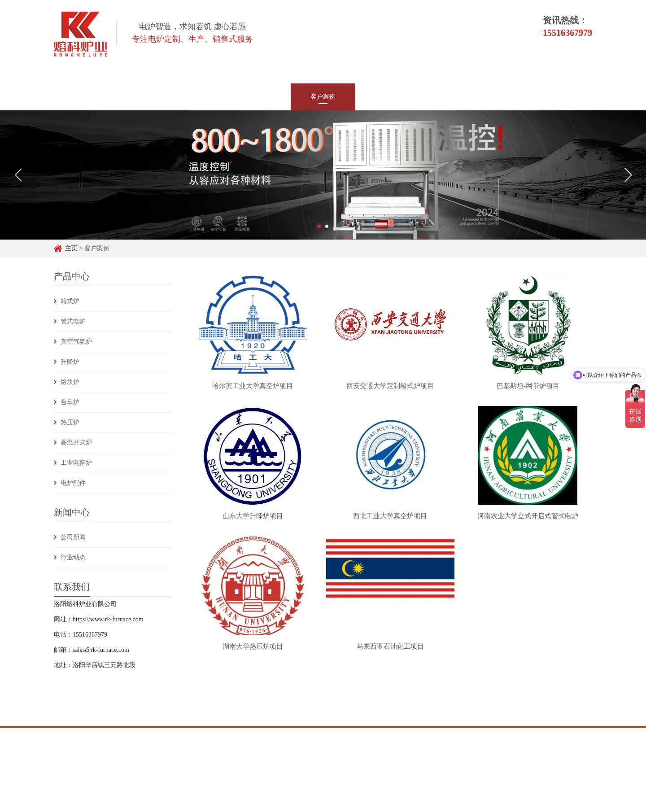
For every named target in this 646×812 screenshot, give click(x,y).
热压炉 (70, 422)
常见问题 (452, 97)
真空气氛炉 (76, 342)
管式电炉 (73, 321)
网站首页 (129, 97)
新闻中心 (258, 97)
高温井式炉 (76, 443)
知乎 (124, 735)
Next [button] (628, 175)
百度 (98, 735)
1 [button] (319, 226)
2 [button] (327, 226)
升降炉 (70, 362)
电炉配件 (73, 483)
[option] (323, 175)
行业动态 (73, 557)
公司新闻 (73, 537)
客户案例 (323, 97)
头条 (150, 735)
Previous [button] (18, 175)
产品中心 (194, 97)
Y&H (177, 735)
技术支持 (388, 97)
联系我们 (517, 97)
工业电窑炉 (76, 463)
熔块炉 (70, 382)
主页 (71, 248)
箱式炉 (70, 301)
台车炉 (70, 402)
